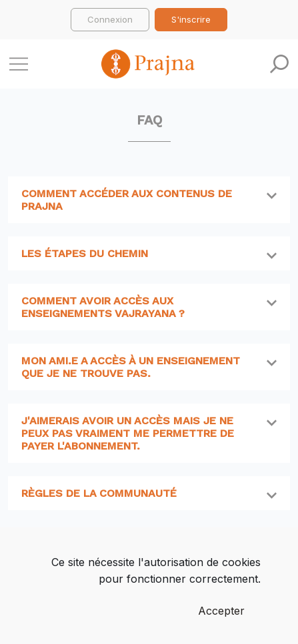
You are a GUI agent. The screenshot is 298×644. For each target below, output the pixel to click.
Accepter (221, 611)
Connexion (110, 19)
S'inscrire (191, 19)
